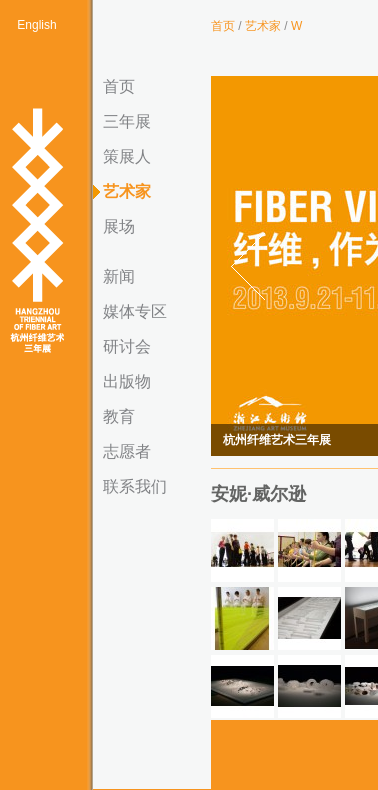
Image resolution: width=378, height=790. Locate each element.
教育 (119, 416)
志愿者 (127, 451)
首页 (119, 86)
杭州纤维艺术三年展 (37, 232)
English (36, 25)
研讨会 (127, 346)
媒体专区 (135, 311)
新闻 (119, 276)
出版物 (127, 381)
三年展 (127, 121)
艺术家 (127, 191)
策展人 (127, 156)
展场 (119, 226)
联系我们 (135, 486)
